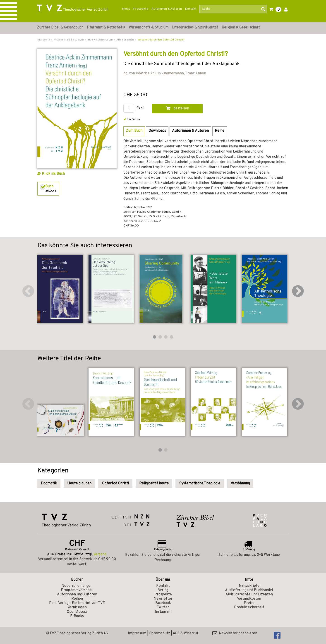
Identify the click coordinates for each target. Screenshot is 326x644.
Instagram (163, 612)
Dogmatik (49, 484)
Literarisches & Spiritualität (195, 28)
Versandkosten (249, 599)
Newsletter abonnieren (235, 633)
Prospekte (141, 9)
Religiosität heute (154, 484)
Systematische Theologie (200, 484)
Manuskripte (249, 586)
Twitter (163, 607)
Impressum (137, 633)
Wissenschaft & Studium (149, 28)
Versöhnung (240, 484)
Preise (249, 603)
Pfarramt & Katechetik (106, 28)
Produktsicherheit (249, 607)
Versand (100, 554)
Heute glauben (79, 484)
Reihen (77, 599)
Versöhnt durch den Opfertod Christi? (161, 40)
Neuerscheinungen (77, 586)
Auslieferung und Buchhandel (249, 590)
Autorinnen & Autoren (167, 9)
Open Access (77, 612)
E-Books (77, 616)
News (126, 9)
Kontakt (191, 9)
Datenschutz (160, 633)
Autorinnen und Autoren (77, 594)
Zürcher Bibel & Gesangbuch (60, 28)
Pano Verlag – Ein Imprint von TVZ (77, 603)
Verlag (163, 590)
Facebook (163, 603)
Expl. (141, 108)
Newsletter (163, 599)
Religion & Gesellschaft (241, 28)
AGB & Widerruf (186, 633)
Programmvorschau (77, 590)
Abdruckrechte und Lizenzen (249, 594)
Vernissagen (77, 607)
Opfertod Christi (115, 484)
